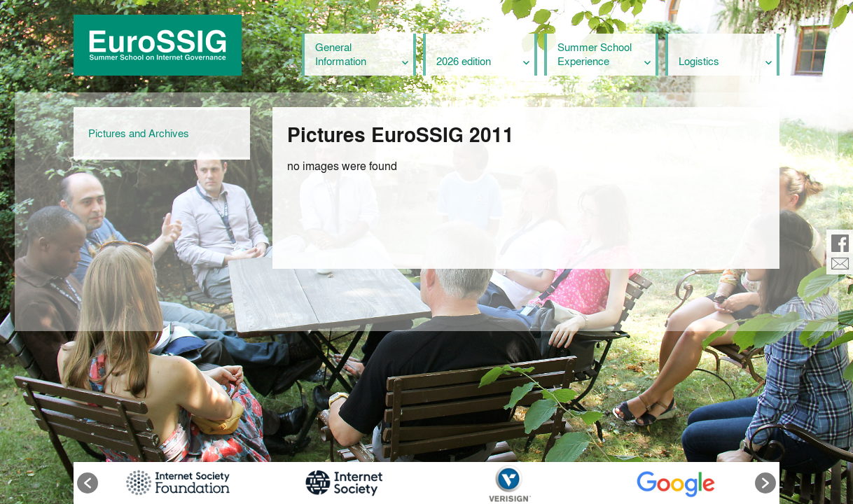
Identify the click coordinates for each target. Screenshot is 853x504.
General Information (341, 54)
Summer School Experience (595, 54)
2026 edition (464, 61)
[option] (178, 483)
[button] (88, 483)
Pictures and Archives (139, 133)
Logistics (699, 61)
